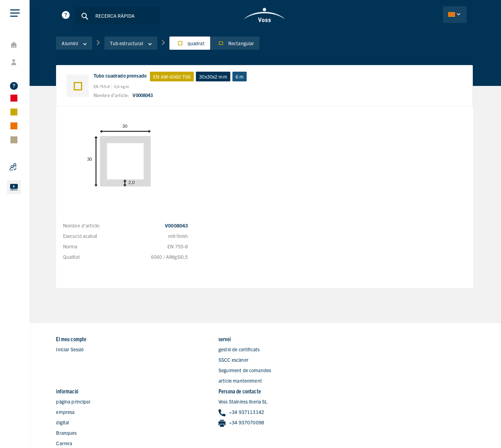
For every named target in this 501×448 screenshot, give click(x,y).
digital (277, 361)
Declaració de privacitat (423, 425)
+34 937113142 (399, 351)
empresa (280, 350)
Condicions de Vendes (450, 434)
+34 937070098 (399, 361)
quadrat (195, 45)
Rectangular (240, 45)
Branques (281, 371)
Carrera (279, 382)
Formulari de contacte (294, 392)
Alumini (80, 45)
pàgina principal (288, 340)
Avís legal (464, 425)
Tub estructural (136, 45)
